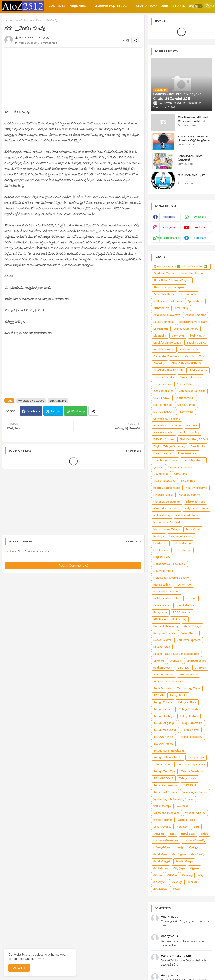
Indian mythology (187, 516)
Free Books (198, 446)
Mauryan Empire (163, 571)
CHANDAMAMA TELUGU (168, 370)
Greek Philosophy (165, 481)
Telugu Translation (193, 771)
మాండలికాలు (160, 889)
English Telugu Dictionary (169, 446)
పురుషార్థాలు (160, 882)
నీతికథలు (172, 875)
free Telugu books (165, 460)
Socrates (175, 661)
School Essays (162, 640)
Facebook (33, 411)
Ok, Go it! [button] (19, 968)
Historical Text (195, 502)
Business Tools (189, 350)
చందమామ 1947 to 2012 (111, 6)
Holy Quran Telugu (196, 509)
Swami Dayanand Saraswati (170, 682)
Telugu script (196, 758)
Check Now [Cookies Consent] (33, 959)
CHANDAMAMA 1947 (191, 175)
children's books (164, 377)
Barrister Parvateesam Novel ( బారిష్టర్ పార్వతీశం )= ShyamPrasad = (194, 140)
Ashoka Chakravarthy (167, 315)
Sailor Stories (189, 633)
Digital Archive (163, 405)
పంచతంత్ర (187, 875)
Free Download (163, 453)
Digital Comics (187, 405)
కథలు (165, 6)
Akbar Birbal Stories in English (172, 280)
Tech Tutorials (163, 688)
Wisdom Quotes (195, 813)
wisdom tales (186, 820)
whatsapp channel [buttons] (169, 238)
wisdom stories (163, 820)
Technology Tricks (189, 688)
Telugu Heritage (164, 716)
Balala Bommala (164, 322)
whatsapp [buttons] (200, 217)
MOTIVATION (184, 585)
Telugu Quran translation (169, 751)
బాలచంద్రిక (177, 882)
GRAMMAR (181, 474)
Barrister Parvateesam (193, 322)
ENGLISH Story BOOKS (194, 439)
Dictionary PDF (185, 398)
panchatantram (187, 605)
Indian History (162, 516)
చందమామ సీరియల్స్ (194, 841)
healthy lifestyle (197, 488)
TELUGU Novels (163, 737)
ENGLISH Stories (164, 439)
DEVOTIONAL (162, 398)
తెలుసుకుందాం (24, 20)
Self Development (189, 640)
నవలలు (158, 875)
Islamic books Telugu (167, 529)
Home (8, 20)
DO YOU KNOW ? (164, 412)
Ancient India (188, 294)
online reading (162, 605)
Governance (161, 474)
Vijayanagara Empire (195, 792)
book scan (178, 336)
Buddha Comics (196, 343)
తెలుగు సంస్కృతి (162, 861)
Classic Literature (191, 377)
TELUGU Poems (163, 744)
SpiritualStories (196, 661)
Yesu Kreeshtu (162, 827)
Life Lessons (161, 550)
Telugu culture (187, 702)
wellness (183, 806)
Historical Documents (167, 502)
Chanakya (160, 363)
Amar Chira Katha (164, 294)
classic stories (162, 384)
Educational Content (167, 419)
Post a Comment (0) (73, 566)
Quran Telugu (193, 626)
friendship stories (193, 460)
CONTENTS (57, 6)
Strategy (200, 668)
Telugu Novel (191, 730)
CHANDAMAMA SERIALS (186, 363)
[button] (198, 6)
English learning (189, 433)
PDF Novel (160, 619)
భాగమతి (192, 882)
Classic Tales (185, 384)
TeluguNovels (188, 778)
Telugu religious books (168, 758)
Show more (134, 451)
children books (198, 370)
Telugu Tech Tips (164, 771)
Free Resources (188, 453)
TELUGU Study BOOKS (191, 765)
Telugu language (164, 723)
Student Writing (164, 675)
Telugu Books (178, 695)
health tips (188, 481)
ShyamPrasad (162, 647)
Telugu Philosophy (191, 737)
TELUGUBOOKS (163, 778)
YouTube (182, 827)
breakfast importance (167, 343)
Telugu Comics (163, 702)
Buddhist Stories (164, 350)
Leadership (160, 543)
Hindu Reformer (163, 495)
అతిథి (196, 827)
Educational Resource (167, 426)
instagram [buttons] (169, 227)
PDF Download (182, 612)
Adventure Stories (193, 274)
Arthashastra (161, 308)
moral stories (162, 585)
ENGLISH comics (164, 433)
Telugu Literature (191, 723)
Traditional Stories (165, 792)
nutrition (191, 599)
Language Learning (181, 536)
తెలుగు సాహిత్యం (184, 861)
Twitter (56, 411)
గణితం (205, 834)
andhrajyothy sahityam (168, 301)
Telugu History (189, 716)
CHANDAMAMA (147, 6)
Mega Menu (78, 6)
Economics (187, 412)
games (158, 467)
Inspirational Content (167, 522)
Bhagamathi (161, 329)
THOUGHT (190, 785)
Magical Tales (162, 557)
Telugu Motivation (165, 730)
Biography (160, 336)
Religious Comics (164, 633)
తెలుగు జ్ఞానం (179, 854)
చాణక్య (179, 848)
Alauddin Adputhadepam (169, 287)
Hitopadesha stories (166, 509)
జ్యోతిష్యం (193, 848)
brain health (198, 336)
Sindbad (159, 661)
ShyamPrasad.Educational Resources (176, 654)
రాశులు (176, 889)
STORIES (179, 6)
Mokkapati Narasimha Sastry (171, 578)
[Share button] (93, 411)
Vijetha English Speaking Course (174, 799)
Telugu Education (190, 709)
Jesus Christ (193, 529)
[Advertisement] (73, 80)
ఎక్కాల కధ (159, 834)
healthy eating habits (167, 488)
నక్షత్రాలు (194, 868)
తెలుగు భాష (197, 854)
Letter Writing (182, 543)
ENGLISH (192, 426)
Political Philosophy (166, 626)
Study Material (189, 675)
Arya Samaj (182, 308)
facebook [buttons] (169, 217)
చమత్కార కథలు (162, 848)
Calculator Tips (195, 356)
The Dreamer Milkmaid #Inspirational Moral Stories (193, 121)
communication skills (192, 391)
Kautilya (159, 536)
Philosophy (179, 619)
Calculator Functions (166, 356)
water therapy (162, 806)
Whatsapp (78, 411)
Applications (195, 301)
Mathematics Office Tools (170, 564)
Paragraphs (160, 612)
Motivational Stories (166, 592)
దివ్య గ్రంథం (179, 868)
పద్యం (201, 875)
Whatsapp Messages (31, 401)
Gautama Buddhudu (180, 467)
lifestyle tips (183, 550)
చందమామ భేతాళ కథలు (166, 841)
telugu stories (162, 765)
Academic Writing (165, 274)
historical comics (189, 495)
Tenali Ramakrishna (165, 785)
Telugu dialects (163, 709)
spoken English (163, 668)
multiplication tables (167, 599)
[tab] (57, 6)
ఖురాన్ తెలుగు (188, 834)
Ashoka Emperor (195, 315)
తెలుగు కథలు (160, 854)
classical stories (163, 391)
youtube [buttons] (200, 227)
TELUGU (159, 695)
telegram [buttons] (200, 238)
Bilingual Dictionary (186, 329)
